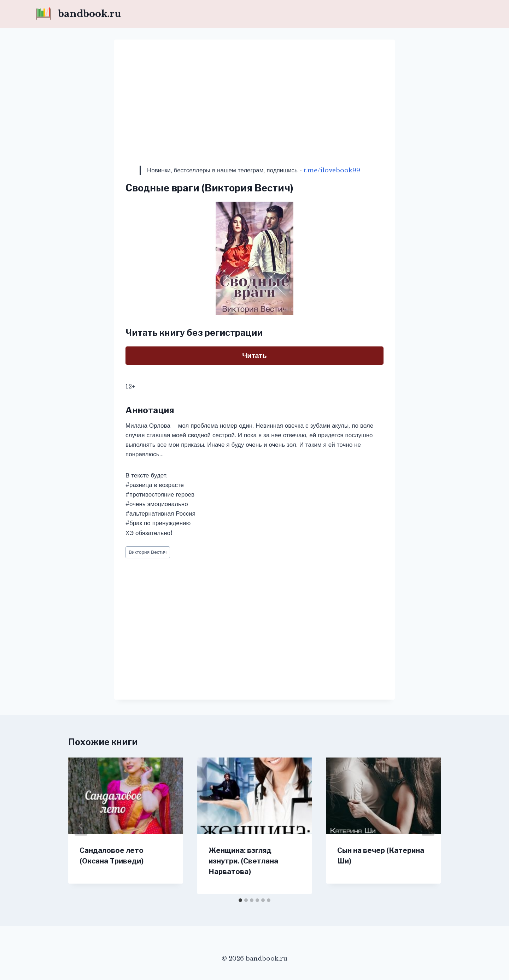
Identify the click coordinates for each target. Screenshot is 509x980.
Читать (254, 356)
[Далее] (428, 826)
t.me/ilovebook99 (332, 170)
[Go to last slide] (81, 826)
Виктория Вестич (148, 552)
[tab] (240, 900)
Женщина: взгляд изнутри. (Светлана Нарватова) (243, 861)
